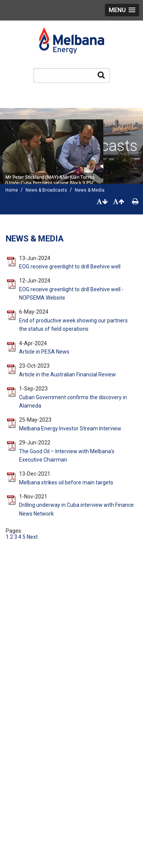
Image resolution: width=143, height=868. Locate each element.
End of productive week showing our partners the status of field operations (73, 325)
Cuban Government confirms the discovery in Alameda (73, 401)
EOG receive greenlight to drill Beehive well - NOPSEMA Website (71, 294)
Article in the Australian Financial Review (67, 374)
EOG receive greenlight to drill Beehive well (70, 267)
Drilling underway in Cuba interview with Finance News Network (76, 509)
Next (32, 537)
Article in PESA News (44, 352)
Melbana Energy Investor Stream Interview (70, 428)
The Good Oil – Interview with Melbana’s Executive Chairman (67, 455)
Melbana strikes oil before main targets (66, 482)
